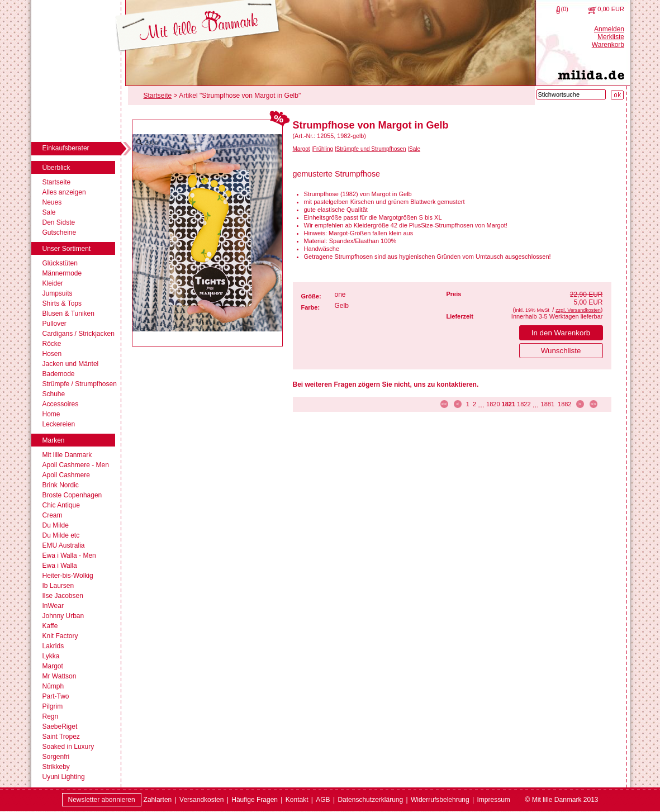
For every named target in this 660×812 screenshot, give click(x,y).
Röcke (52, 344)
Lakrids (53, 646)
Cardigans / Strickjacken (79, 334)
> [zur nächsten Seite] (580, 404)
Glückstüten (60, 263)
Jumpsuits (58, 293)
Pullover (54, 324)
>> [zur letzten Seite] (593, 404)
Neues (52, 202)
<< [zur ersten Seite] (445, 404)
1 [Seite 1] (468, 404)
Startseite (57, 182)
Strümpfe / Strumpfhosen (80, 384)
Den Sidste (59, 222)
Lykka (51, 656)
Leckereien (59, 424)
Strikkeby (56, 767)
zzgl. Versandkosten (578, 310)
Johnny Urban (63, 616)
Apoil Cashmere (66, 475)
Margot (53, 666)
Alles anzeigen (64, 192)
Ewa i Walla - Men (69, 555)
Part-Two (56, 696)
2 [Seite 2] (474, 404)
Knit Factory (60, 636)
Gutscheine (60, 232)
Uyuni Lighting (64, 777)
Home (51, 414)
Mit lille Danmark (67, 455)
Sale (49, 212)
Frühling (323, 149)
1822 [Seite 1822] (524, 404)
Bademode (59, 374)
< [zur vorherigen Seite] (457, 404)
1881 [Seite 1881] (548, 404)
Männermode (62, 273)
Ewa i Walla (60, 566)
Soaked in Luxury (68, 747)
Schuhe (54, 394)
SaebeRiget (60, 726)
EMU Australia (64, 545)
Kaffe (50, 626)
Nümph (53, 686)
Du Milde (56, 525)
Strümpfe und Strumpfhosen (371, 149)
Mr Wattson (60, 676)
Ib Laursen (58, 586)
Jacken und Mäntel (71, 364)
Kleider (53, 283)
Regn (51, 716)
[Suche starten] (617, 95)
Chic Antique (61, 505)
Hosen (52, 354)
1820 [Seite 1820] (493, 404)
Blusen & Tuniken (68, 314)
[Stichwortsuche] (571, 94)
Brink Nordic (61, 485)
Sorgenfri (56, 757)
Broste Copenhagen (72, 495)
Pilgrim (53, 706)
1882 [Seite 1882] (564, 404)
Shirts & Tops (62, 303)
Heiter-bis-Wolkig (68, 576)
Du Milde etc (61, 535)
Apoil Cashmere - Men (76, 465)
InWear (53, 606)
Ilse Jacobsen (63, 596)
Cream (53, 515)
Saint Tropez (61, 737)
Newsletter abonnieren (102, 800)
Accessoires (61, 404)
